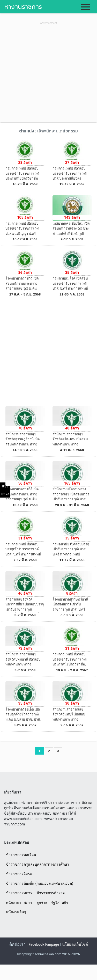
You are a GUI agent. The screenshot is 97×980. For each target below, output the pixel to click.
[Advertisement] (48, 74)
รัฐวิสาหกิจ (59, 902)
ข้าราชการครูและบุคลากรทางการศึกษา (38, 864)
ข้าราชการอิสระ (19, 874)
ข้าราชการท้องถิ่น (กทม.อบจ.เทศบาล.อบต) (40, 883)
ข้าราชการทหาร (19, 893)
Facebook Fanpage (44, 944)
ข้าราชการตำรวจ (51, 893)
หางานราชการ (23, 7)
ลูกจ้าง (42, 902)
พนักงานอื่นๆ (16, 912)
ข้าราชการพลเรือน (21, 855)
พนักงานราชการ (19, 902)
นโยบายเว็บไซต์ (75, 944)
